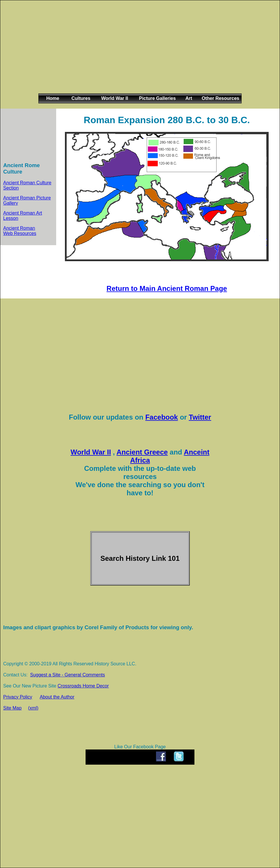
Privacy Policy (18, 697)
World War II (91, 452)
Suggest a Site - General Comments (67, 675)
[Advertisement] (139, 52)
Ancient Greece (142, 452)
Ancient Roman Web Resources (20, 231)
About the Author (57, 697)
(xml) (33, 708)
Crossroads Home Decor (83, 686)
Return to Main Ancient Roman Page (167, 288)
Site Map (12, 708)
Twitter (200, 417)
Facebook (162, 417)
